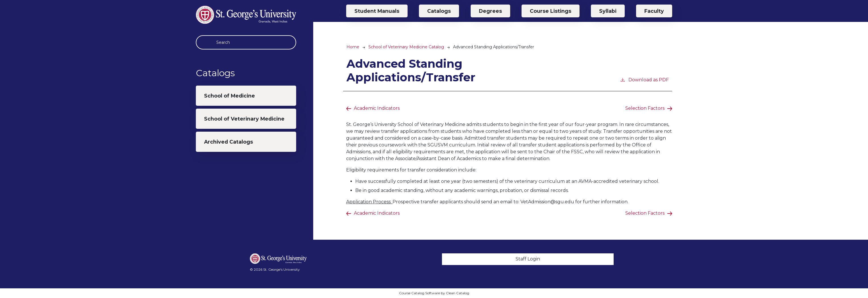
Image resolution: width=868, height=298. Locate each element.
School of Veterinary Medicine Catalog (406, 47)
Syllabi (608, 11)
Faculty (654, 11)
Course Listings (551, 11)
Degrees (490, 11)
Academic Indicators (377, 108)
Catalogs (439, 11)
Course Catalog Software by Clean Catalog (434, 293)
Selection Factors (645, 108)
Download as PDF (644, 79)
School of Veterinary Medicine (244, 119)
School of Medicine (230, 96)
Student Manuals (377, 11)
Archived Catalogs (229, 142)
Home (353, 47)
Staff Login (528, 259)
